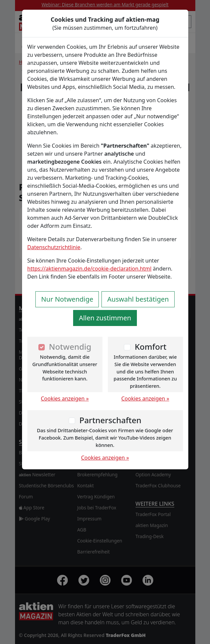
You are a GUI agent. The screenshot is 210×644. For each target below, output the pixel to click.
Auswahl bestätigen (138, 299)
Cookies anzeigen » (65, 398)
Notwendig (70, 347)
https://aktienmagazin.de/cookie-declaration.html (89, 269)
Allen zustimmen (105, 318)
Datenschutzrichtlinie (54, 247)
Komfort (150, 347)
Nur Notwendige (67, 299)
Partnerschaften (111, 420)
